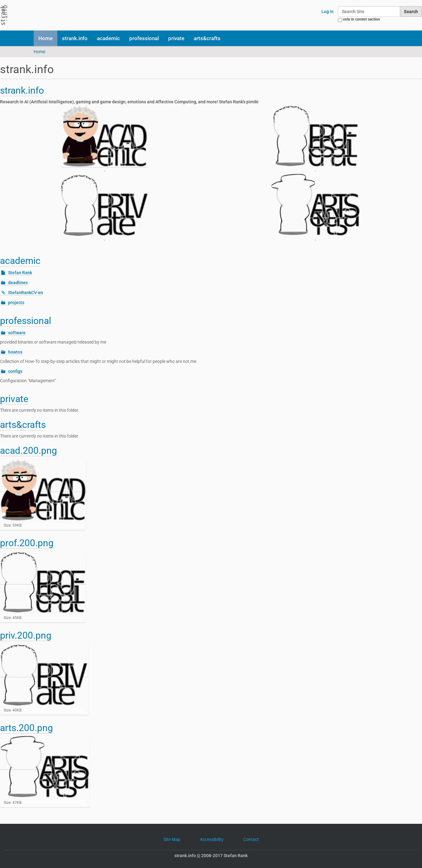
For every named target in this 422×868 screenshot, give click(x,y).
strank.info (75, 38)
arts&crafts (207, 38)
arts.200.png (26, 728)
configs (15, 371)
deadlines (18, 283)
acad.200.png (28, 450)
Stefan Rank (20, 273)
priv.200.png (26, 635)
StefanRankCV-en (26, 293)
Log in (327, 12)
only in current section (361, 19)
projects (16, 303)
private (176, 38)
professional (144, 38)
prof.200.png (27, 543)
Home (45, 38)
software (17, 333)
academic (108, 38)
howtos (15, 352)
